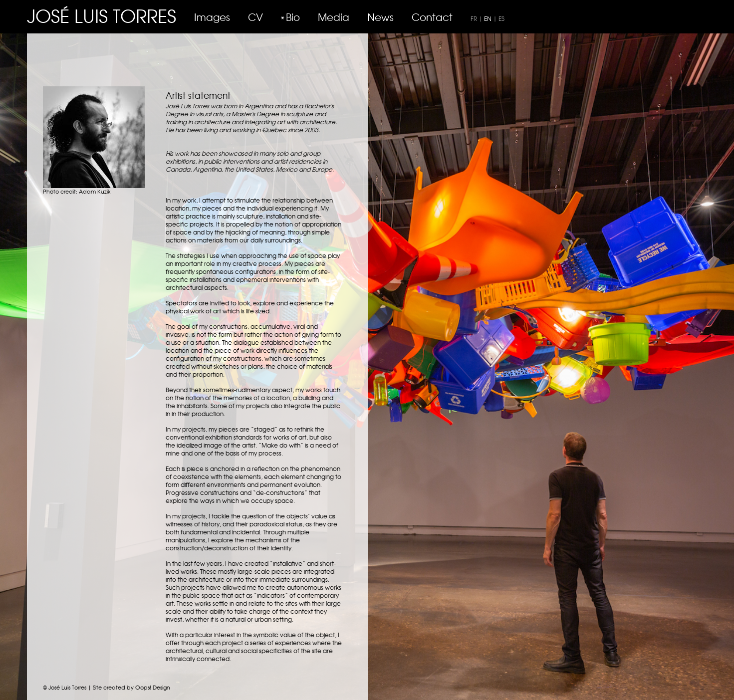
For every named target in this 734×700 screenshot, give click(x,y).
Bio (293, 17)
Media (334, 17)
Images (212, 17)
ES (501, 18)
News (380, 17)
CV (255, 17)
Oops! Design (153, 687)
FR (474, 18)
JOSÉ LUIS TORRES (102, 15)
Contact (432, 17)
